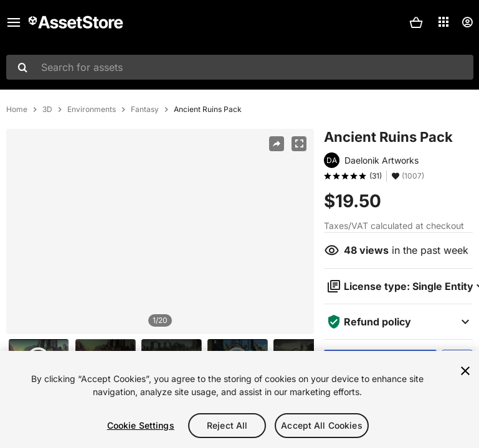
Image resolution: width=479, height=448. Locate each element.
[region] (160, 231)
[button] (416, 22)
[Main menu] (14, 22)
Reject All (227, 425)
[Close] (465, 371)
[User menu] (467, 22)
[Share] (277, 144)
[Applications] (443, 22)
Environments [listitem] (92, 110)
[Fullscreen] (299, 144)
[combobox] (240, 67)
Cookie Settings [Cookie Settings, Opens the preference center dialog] (141, 425)
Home (17, 110)
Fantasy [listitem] (145, 110)
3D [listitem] (47, 110)
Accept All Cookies (322, 425)
